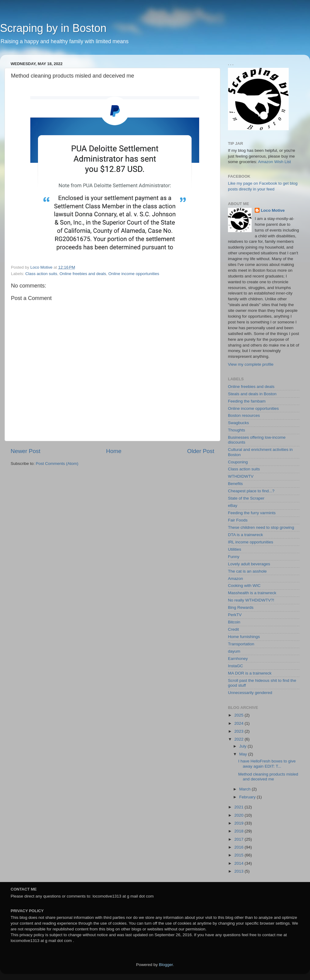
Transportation (241, 644)
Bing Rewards (241, 607)
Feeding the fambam (247, 401)
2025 (239, 715)
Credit (233, 629)
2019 (239, 823)
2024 (239, 723)
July (243, 746)
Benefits (235, 484)
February (248, 797)
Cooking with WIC (244, 586)
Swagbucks (238, 423)
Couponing (238, 462)
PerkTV (235, 615)
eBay (233, 506)
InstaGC (236, 666)
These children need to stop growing (261, 527)
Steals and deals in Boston (252, 394)
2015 (239, 855)
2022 (239, 739)
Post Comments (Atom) (57, 464)
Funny (234, 557)
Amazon (236, 579)
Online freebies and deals (83, 274)
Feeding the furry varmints (252, 513)
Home (114, 451)
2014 (239, 863)
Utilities (235, 549)
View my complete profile (251, 364)
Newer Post (26, 451)
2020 (239, 815)
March (245, 789)
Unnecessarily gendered (250, 693)
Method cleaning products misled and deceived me (268, 777)
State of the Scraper (246, 498)
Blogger (166, 965)
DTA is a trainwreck (245, 535)
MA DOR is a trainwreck (250, 673)
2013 (239, 871)
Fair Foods (238, 520)
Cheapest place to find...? (251, 491)
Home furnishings (244, 637)
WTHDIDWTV (241, 476)
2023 (239, 731)
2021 (239, 807)
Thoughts (236, 430)
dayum (234, 651)
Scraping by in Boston (53, 28)
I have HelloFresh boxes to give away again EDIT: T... (267, 764)
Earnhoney (238, 659)
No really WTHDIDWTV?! (251, 600)
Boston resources (244, 415)
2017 (239, 839)
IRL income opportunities (251, 542)
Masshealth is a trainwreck (252, 593)
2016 (239, 847)
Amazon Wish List (274, 162)
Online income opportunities (134, 274)
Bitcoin (234, 622)
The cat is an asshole (247, 571)
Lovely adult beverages (249, 564)
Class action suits (41, 274)
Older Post (201, 451)
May (244, 754)
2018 (239, 831)
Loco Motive (273, 210)
